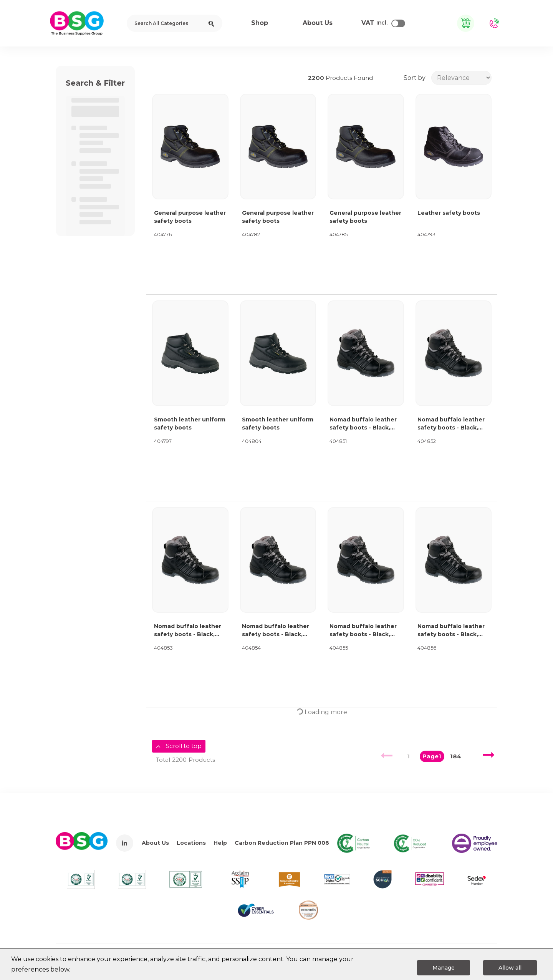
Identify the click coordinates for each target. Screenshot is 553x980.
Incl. (374, 23)
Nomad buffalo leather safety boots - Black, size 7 (451, 424)
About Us (155, 843)
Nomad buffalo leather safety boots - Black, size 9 (276, 631)
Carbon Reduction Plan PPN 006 (282, 843)
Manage (444, 968)
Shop (260, 23)
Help (220, 843)
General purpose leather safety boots (190, 217)
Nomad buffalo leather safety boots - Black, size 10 (363, 631)
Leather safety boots (449, 213)
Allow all (510, 968)
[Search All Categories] (175, 23)
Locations (191, 843)
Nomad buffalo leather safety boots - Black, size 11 (451, 631)
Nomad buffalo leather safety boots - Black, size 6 (363, 424)
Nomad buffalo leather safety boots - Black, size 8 (188, 631)
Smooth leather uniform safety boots (190, 424)
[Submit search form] (211, 23)
